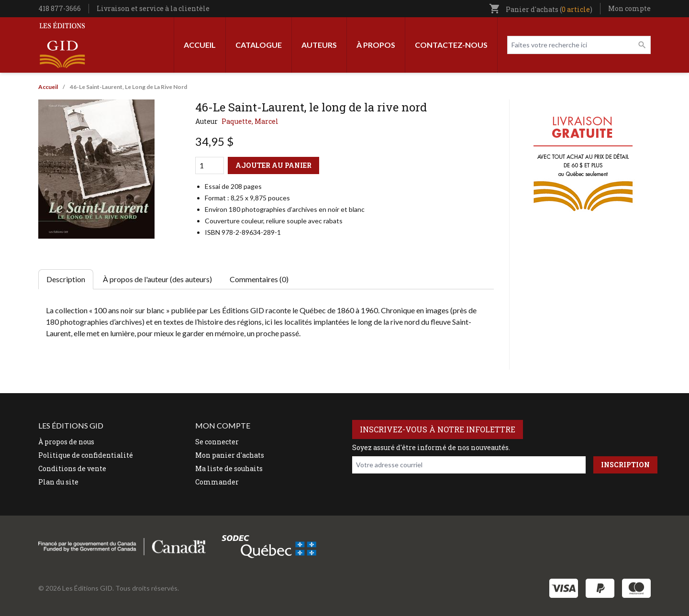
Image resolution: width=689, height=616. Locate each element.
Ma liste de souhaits (229, 468)
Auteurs (319, 45)
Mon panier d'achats (230, 455)
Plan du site (58, 482)
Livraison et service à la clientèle (153, 8)
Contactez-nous (451, 45)
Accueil (200, 45)
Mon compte (629, 8)
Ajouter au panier (273, 165)
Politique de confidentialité (86, 455)
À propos (376, 45)
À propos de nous (66, 442)
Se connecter (217, 442)
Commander (217, 482)
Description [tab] (66, 279)
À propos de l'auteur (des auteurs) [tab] (157, 279)
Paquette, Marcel (250, 121)
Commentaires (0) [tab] (259, 279)
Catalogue (259, 45)
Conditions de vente (72, 468)
